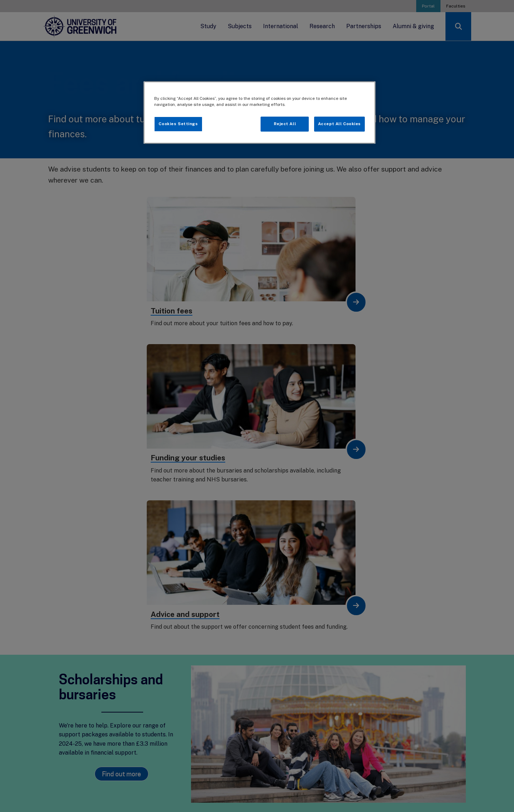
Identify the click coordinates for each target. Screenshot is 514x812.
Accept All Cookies (339, 124)
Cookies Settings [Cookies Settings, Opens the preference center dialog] (178, 124)
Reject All (285, 124)
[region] (259, 113)
